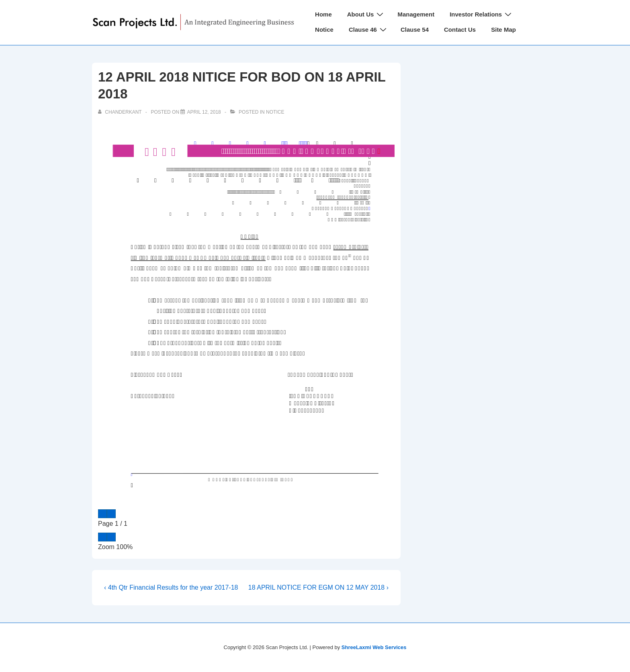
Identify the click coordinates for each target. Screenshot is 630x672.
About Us (366, 14)
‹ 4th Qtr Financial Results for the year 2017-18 (171, 587)
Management (416, 14)
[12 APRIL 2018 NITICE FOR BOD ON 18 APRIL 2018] (204, 112)
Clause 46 (369, 30)
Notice (324, 30)
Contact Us (460, 30)
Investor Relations (482, 14)
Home (323, 14)
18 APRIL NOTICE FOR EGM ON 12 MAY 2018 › (318, 587)
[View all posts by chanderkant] (121, 112)
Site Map (503, 30)
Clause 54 (415, 30)
